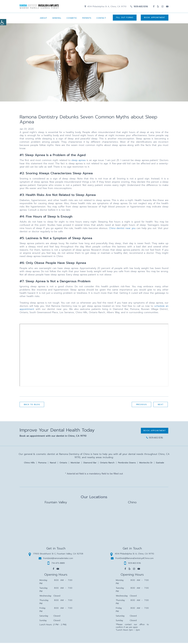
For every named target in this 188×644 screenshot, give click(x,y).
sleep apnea (78, 161)
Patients (86, 19)
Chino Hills (29, 464)
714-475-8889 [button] (56, 564)
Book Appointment (155, 19)
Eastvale (160, 464)
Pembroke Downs (127, 464)
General (56, 19)
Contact (100, 19)
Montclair (75, 464)
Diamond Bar (90, 464)
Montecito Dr (146, 464)
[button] (53, 570)
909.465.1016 (139, 7)
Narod (53, 464)
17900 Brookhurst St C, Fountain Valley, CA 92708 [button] (56, 555)
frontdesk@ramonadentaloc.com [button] (56, 559)
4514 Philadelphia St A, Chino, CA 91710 (106, 7)
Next (160, 406)
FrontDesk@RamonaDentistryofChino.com (132, 559)
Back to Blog (32, 406)
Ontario (63, 464)
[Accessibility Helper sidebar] (3, 22)
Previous (141, 406)
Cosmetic (71, 19)
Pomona (42, 464)
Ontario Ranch (107, 464)
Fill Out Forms (124, 19)
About (42, 19)
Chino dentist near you (122, 229)
